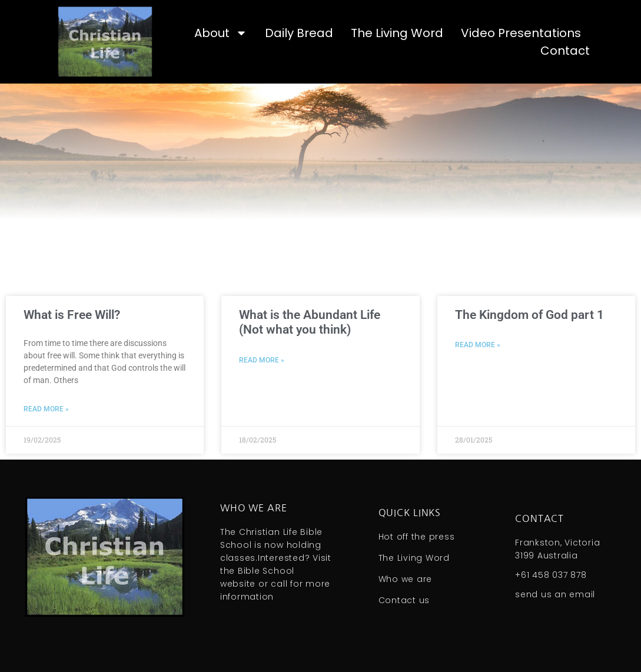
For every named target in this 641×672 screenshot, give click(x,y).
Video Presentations (521, 33)
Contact (565, 51)
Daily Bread (299, 33)
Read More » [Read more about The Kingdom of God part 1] (478, 345)
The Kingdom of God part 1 (529, 315)
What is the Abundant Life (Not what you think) (310, 322)
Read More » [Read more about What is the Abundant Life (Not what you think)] (262, 360)
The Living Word (397, 33)
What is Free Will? (72, 315)
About (221, 33)
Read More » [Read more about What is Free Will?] (46, 409)
